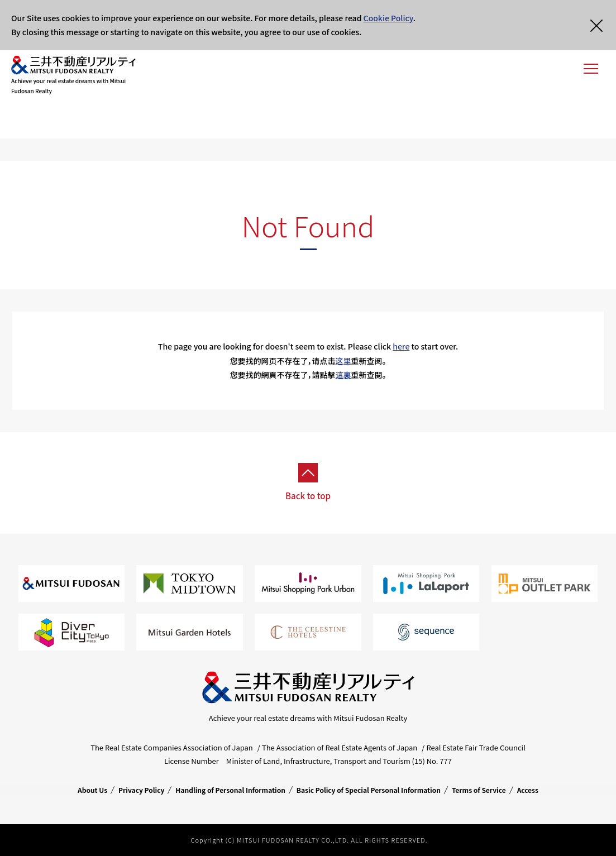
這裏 (343, 375)
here (401, 346)
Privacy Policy (141, 790)
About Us (92, 790)
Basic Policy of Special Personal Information (369, 790)
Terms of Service (479, 790)
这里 (343, 361)
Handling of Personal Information (230, 790)
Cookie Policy (388, 18)
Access (528, 790)
